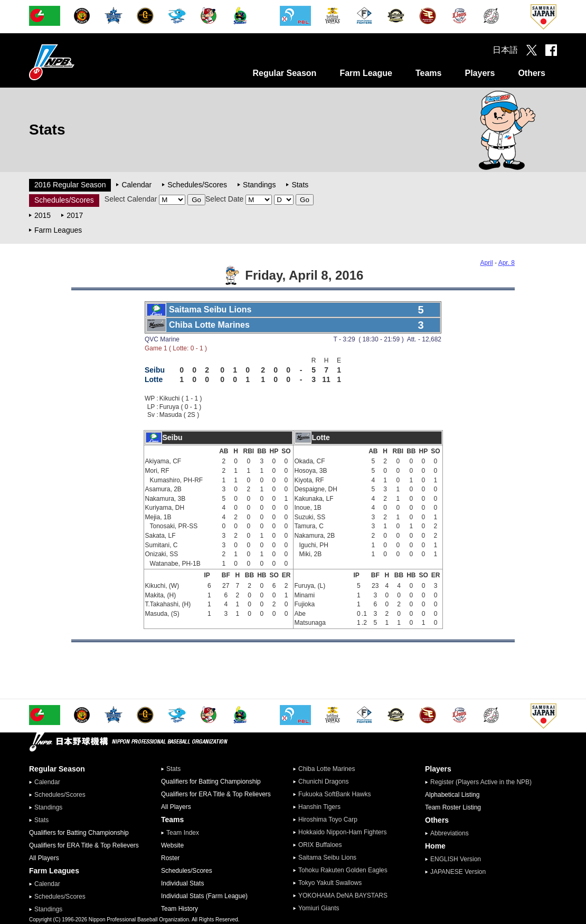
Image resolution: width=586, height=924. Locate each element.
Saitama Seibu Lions (327, 858)
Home (435, 846)
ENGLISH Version (456, 859)
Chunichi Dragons (323, 782)
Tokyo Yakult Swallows (330, 883)
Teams (429, 73)
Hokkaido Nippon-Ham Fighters (342, 832)
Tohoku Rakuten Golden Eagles (343, 870)
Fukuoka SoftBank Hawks (334, 794)
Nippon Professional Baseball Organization (78, 62)
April (487, 263)
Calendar (136, 185)
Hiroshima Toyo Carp (328, 820)
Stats (300, 185)
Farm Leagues (58, 230)
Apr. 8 (507, 263)
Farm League (366, 73)
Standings (259, 185)
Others (532, 73)
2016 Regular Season (70, 185)
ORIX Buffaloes (320, 845)
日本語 (505, 50)
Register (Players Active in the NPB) (484, 782)
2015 (42, 215)
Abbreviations (450, 833)
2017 (75, 215)
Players (480, 73)
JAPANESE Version (458, 872)
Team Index (183, 833)
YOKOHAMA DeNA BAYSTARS (343, 896)
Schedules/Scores (197, 185)
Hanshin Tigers (319, 807)
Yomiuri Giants (319, 908)
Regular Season (284, 73)
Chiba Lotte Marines (327, 769)
